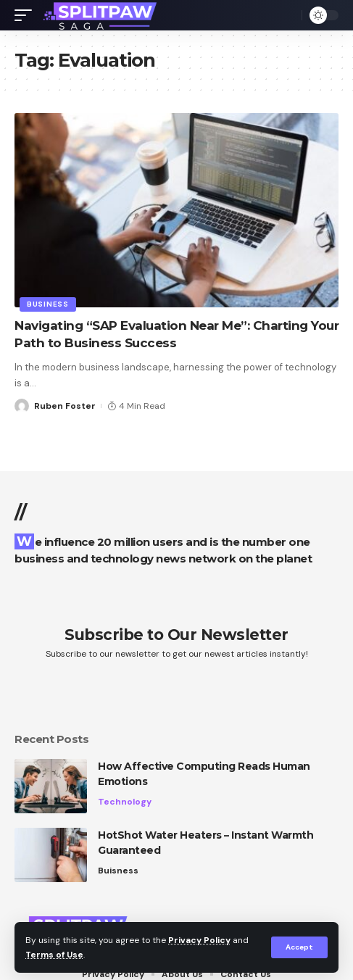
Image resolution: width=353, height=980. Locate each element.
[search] (287, 15)
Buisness (118, 871)
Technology (125, 802)
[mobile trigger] (27, 15)
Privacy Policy (199, 940)
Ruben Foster (65, 406)
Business (48, 304)
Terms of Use (54, 955)
